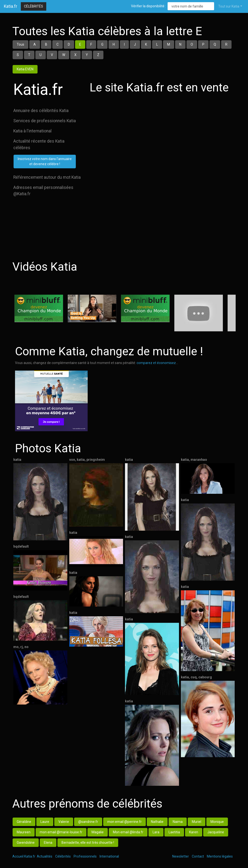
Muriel (197, 822)
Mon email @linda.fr (128, 832)
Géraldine (24, 822)
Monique (217, 822)
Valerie (64, 822)
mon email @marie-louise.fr (61, 832)
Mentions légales (220, 856)
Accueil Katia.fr (24, 856)
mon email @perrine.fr (124, 822)
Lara (156, 832)
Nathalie (157, 822)
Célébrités (34, 6)
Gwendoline (26, 843)
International (109, 856)
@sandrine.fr (88, 822)
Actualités (45, 856)
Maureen (24, 832)
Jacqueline (216, 832)
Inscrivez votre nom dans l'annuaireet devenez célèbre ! (45, 161)
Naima (178, 822)
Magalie (98, 832)
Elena (48, 843)
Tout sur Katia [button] (229, 6)
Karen (194, 832)
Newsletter (181, 856)
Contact (198, 856)
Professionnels (85, 856)
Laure (45, 822)
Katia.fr (11, 6)
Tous (20, 44)
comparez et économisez (156, 363)
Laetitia (174, 832)
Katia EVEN (25, 69)
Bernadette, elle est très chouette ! (88, 843)
